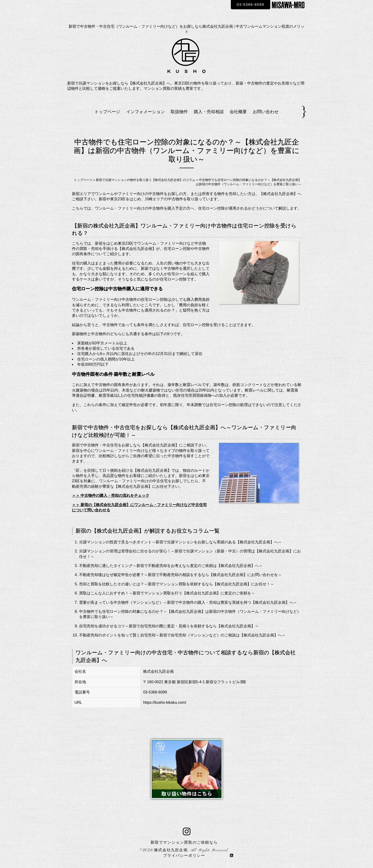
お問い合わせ (266, 112)
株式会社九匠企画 (171, 850)
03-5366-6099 (250, 4)
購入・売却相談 (209, 112)
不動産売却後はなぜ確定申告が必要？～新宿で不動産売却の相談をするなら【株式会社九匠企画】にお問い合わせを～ (180, 575)
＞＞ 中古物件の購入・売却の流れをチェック (111, 495)
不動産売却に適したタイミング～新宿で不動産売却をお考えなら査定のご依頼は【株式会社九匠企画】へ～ (171, 566)
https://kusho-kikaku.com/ (165, 702)
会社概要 (238, 112)
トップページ (107, 112)
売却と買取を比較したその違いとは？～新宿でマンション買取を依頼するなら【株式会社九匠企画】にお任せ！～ (177, 584)
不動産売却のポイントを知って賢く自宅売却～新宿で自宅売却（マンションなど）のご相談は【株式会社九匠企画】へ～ (182, 635)
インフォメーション (146, 112)
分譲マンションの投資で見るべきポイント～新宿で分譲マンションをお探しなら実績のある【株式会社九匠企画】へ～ (180, 542)
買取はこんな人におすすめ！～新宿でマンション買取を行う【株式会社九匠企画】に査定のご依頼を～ (167, 593)
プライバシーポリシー (184, 856)
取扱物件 (179, 112)
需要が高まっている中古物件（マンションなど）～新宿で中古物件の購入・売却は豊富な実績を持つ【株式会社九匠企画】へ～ (188, 602)
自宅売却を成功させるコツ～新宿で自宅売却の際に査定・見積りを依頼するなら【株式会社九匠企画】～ (169, 626)
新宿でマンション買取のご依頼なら (184, 843)
